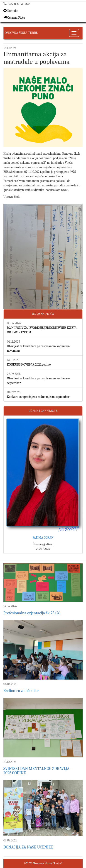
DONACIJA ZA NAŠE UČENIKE (28, 847)
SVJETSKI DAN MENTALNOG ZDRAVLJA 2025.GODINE (36, 771)
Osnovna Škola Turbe (21, 33)
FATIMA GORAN (43, 538)
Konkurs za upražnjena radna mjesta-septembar (38, 397)
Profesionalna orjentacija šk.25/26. (32, 613)
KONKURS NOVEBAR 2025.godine (29, 365)
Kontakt (11, 11)
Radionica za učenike (21, 691)
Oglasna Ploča (14, 18)
